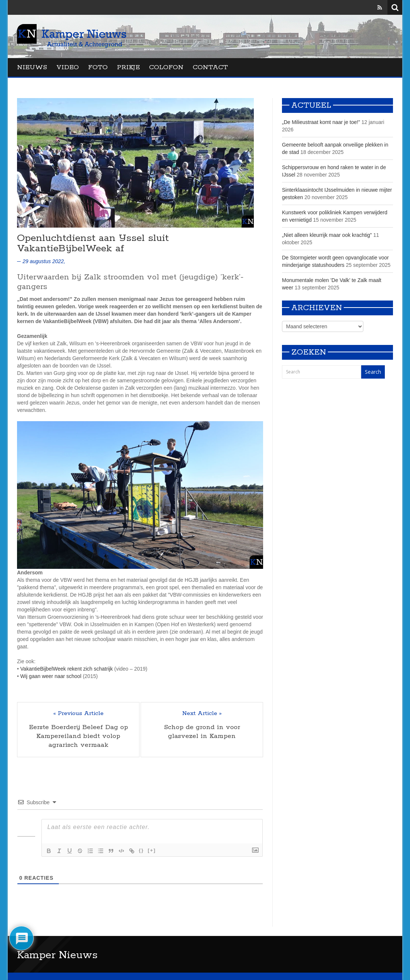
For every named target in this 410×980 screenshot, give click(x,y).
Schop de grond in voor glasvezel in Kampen (202, 732)
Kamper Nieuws (57, 955)
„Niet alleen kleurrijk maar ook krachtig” (327, 235)
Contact (210, 67)
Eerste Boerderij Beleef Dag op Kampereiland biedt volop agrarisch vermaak (78, 736)
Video (68, 67)
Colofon (166, 67)
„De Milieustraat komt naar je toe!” (321, 122)
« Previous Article (78, 714)
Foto (98, 67)
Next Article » (202, 714)
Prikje (128, 67)
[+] (152, 850)
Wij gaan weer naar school (51, 676)
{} (141, 850)
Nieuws (32, 67)
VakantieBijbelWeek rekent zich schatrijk (67, 669)
